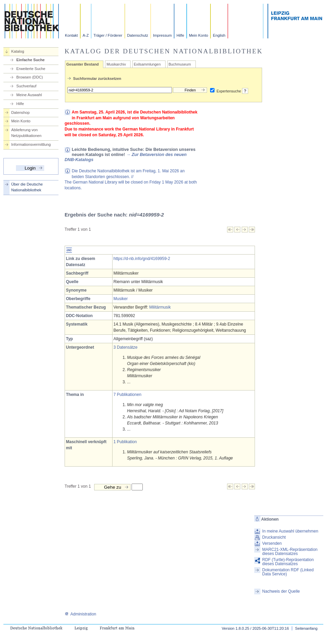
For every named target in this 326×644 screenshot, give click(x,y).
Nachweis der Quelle (281, 591)
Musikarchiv (116, 64)
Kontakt (71, 35)
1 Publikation (125, 442)
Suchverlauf (26, 86)
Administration (80, 614)
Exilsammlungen (147, 64)
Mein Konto (199, 35)
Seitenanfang (306, 628)
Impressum (162, 35)
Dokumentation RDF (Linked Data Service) (288, 572)
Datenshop (20, 112)
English (219, 35)
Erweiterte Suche (31, 69)
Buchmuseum (180, 64)
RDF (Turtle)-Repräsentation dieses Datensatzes (288, 562)
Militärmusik (160, 307)
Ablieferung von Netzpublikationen (26, 133)
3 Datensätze (126, 347)
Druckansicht (274, 537)
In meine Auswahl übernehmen (290, 531)
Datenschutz (138, 35)
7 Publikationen (127, 395)
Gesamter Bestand (82, 64)
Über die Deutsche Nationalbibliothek (27, 187)
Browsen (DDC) (30, 77)
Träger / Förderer (108, 35)
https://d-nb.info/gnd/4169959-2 (142, 259)
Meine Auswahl (29, 95)
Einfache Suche (30, 60)
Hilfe (180, 35)
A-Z (86, 35)
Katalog (18, 51)
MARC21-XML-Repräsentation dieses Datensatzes (290, 552)
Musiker (121, 299)
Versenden (272, 543)
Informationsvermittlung (31, 144)
